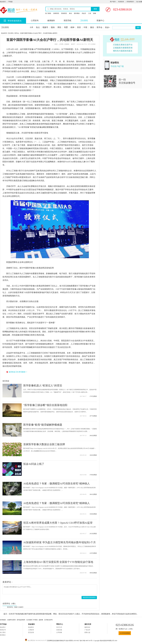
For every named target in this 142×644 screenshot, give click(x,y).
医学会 (100, 27)
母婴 (66, 27)
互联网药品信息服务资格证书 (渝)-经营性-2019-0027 (63, 641)
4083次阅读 (93, 573)
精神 (72, 27)
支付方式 (59, 627)
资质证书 (3, 630)
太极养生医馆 (11, 620)
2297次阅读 (93, 553)
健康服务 (51, 20)
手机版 (10, 2)
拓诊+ (108, 27)
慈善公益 (87, 632)
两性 (59, 27)
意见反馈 (31, 632)
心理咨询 (35, 20)
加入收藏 (139, 2)
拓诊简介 (3, 627)
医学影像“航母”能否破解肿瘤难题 (43, 425)
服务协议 (87, 627)
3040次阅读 (93, 514)
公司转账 (59, 632)
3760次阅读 (93, 475)
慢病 (53, 27)
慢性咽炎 (77, 13)
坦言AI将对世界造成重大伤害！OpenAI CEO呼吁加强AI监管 (58, 523)
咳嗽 (95, 13)
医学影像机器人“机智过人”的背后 (43, 385)
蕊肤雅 (41, 620)
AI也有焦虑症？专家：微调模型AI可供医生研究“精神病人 (57, 484)
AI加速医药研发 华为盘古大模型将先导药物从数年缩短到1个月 (60, 542)
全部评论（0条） (10, 604)
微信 (92, 27)
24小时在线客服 (125, 633)
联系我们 (3, 635)
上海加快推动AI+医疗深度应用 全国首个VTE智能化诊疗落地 (58, 562)
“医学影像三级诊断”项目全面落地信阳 (45, 405)
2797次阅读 (93, 396)
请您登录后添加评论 (89, 597)
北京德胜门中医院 (32, 620)
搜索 (95, 9)
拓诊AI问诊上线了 (34, 464)
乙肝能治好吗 (48, 620)
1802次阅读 (93, 455)
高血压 (84, 13)
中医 (85, 27)
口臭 (90, 13)
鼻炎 (70, 13)
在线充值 (59, 630)
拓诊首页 (3, 2)
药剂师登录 (130, 2)
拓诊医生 (31, 627)
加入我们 (3, 632)
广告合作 (87, 630)
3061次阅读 (93, 494)
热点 (38, 27)
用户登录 (113, 2)
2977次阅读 (93, 416)
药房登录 (121, 2)
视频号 (45, 27)
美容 (79, 27)
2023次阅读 (93, 534)
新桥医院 (56, 13)
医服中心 (100, 20)
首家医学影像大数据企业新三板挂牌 (44, 444)
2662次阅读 (93, 436)
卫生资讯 (84, 20)
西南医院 (64, 13)
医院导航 (68, 20)
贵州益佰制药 (21, 620)
